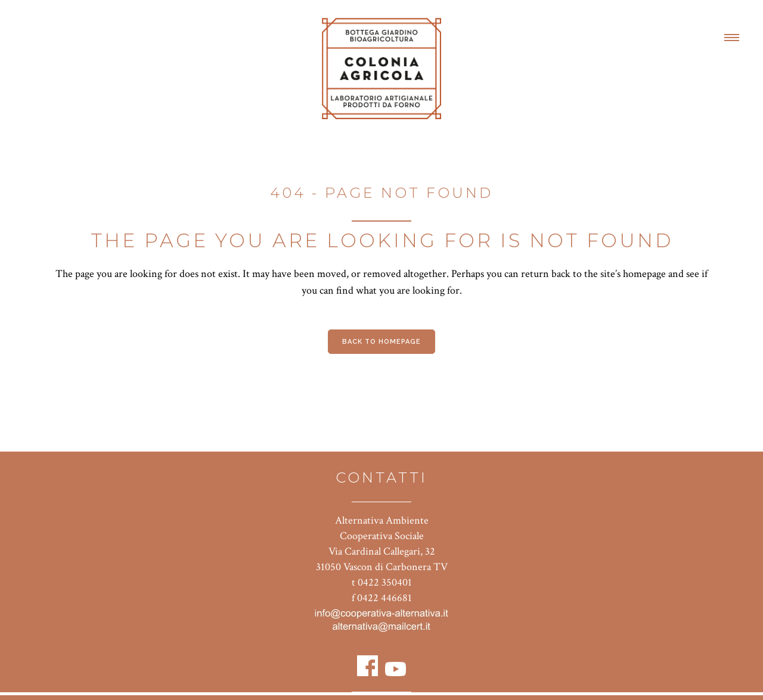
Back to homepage (381, 342)
